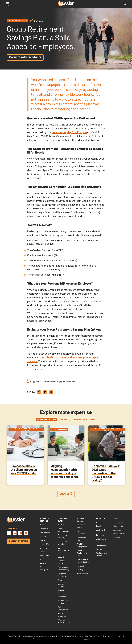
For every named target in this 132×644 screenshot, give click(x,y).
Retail (42, 559)
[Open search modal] (125, 4)
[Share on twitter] (45, 392)
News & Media (119, 534)
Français (122, 636)
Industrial (44, 548)
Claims (116, 518)
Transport (44, 570)
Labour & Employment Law (82, 553)
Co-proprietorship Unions (64, 550)
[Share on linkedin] (51, 392)
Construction (45, 529)
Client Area (118, 522)
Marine (42, 552)
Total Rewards (83, 574)
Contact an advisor (19, 541)
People (99, 526)
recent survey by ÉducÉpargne (69, 132)
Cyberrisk (62, 557)
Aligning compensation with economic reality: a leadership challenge (65, 471)
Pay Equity (81, 566)
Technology (101, 545)
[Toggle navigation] (7, 4)
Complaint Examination (89, 636)
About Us (117, 530)
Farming (43, 536)
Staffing (80, 570)
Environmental (46, 532)
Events (61, 580)
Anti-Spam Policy (69, 636)
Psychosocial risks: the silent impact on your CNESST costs (24, 470)
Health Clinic (45, 544)
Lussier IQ (66, 494)
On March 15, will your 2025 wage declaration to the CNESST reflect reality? (106, 473)
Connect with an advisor (25, 57)
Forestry (43, 540)
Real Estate (44, 556)
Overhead (62, 597)
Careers (117, 538)
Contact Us (118, 526)
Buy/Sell (61, 525)
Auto (42, 525)
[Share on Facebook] (39, 392)
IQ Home (100, 522)
